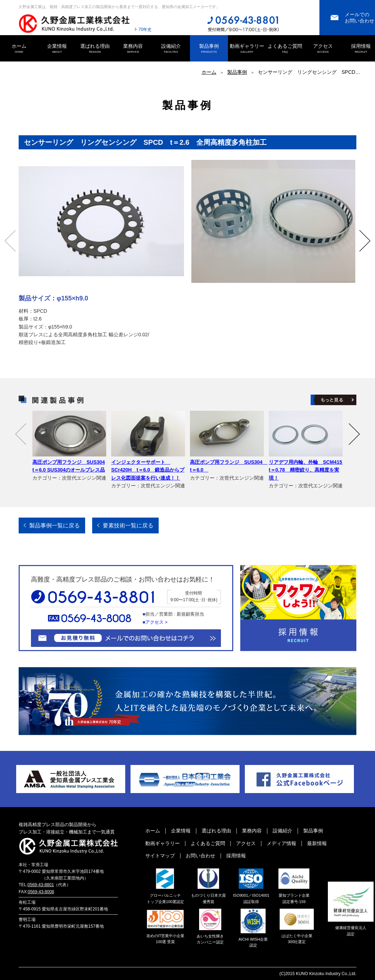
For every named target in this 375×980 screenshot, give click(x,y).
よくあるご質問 (285, 49)
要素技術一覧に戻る (128, 525)
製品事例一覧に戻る (55, 525)
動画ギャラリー (247, 49)
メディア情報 (281, 843)
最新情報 (317, 843)
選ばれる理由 (95, 49)
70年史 (145, 30)
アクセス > (156, 622)
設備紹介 (171, 49)
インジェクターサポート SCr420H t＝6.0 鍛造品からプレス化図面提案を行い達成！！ (148, 470)
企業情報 (57, 49)
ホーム (19, 49)
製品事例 (209, 49)
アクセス (323, 49)
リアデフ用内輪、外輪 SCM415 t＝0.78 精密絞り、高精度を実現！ (308, 470)
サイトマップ (160, 856)
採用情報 (236, 856)
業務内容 (133, 49)
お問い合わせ (201, 856)
